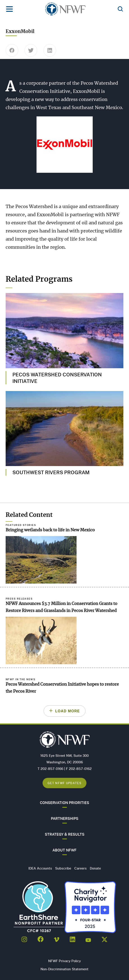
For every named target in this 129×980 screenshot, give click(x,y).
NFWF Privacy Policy (64, 961)
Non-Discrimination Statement (64, 969)
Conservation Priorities (64, 803)
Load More (68, 711)
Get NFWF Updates (64, 783)
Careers (80, 868)
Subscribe (63, 868)
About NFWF (64, 850)
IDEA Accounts (40, 868)
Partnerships (65, 818)
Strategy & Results (65, 834)
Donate (95, 868)
